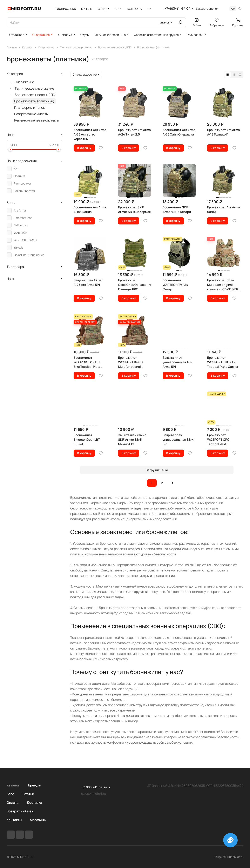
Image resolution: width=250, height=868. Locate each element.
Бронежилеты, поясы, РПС (35, 95)
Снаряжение (24, 82)
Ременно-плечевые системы (36, 120)
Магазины (38, 820)
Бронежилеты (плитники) (34, 101)
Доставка (34, 803)
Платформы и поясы (30, 107)
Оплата (13, 803)
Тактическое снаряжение (34, 88)
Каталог (13, 785)
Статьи (28, 794)
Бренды (34, 785)
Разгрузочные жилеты (31, 114)
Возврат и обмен (20, 811)
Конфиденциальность (229, 857)
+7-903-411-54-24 (177, 9)
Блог (11, 794)
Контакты (14, 820)
